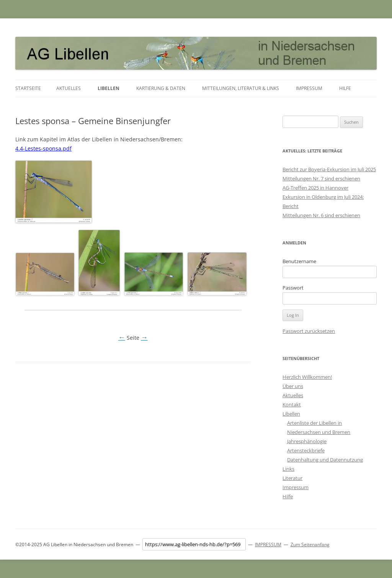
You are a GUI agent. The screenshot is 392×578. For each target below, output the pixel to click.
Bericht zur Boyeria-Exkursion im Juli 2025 (329, 169)
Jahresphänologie (307, 441)
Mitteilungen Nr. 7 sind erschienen (321, 178)
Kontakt (292, 404)
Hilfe (345, 88)
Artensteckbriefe (306, 450)
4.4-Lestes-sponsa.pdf (43, 148)
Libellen (109, 88)
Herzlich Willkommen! (307, 377)
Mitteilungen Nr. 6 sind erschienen (321, 215)
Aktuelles (69, 88)
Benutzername (299, 261)
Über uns (293, 386)
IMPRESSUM (268, 544)
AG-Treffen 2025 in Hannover (315, 188)
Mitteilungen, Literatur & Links (241, 88)
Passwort (293, 288)
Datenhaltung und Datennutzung (325, 460)
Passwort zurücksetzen (309, 331)
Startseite (28, 88)
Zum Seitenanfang (310, 544)
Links (288, 469)
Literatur (292, 478)
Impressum (309, 88)
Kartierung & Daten (161, 88)
